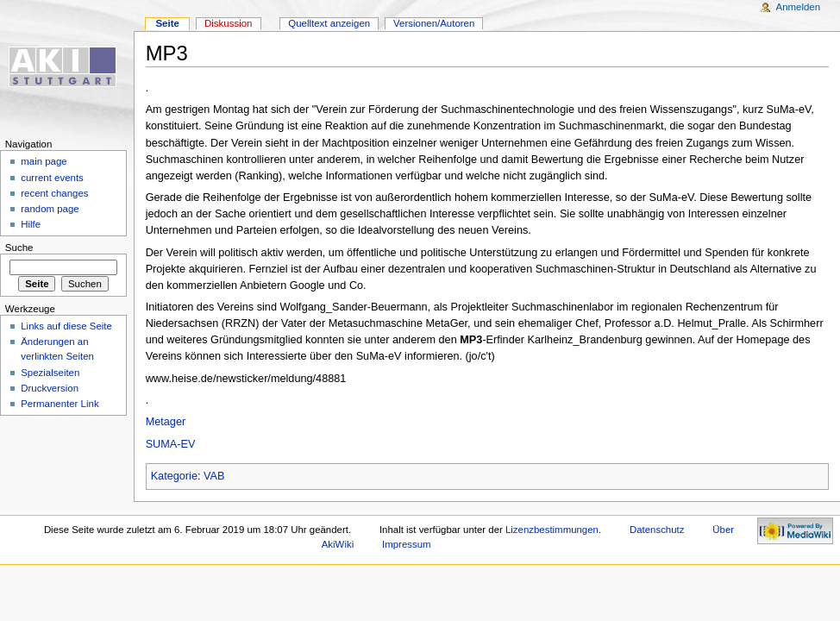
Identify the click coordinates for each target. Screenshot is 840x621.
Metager (166, 422)
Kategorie (174, 476)
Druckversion (50, 388)
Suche (19, 248)
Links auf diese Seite (66, 326)
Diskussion (228, 23)
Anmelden (799, 7)
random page (50, 209)
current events (52, 178)
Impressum (407, 544)
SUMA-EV (171, 444)
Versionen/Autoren (434, 23)
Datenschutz (657, 530)
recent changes (54, 193)
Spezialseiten (50, 373)
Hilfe (31, 224)
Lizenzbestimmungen (552, 530)
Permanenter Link (60, 404)
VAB (214, 476)
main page (44, 161)
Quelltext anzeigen (329, 23)
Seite (167, 23)
